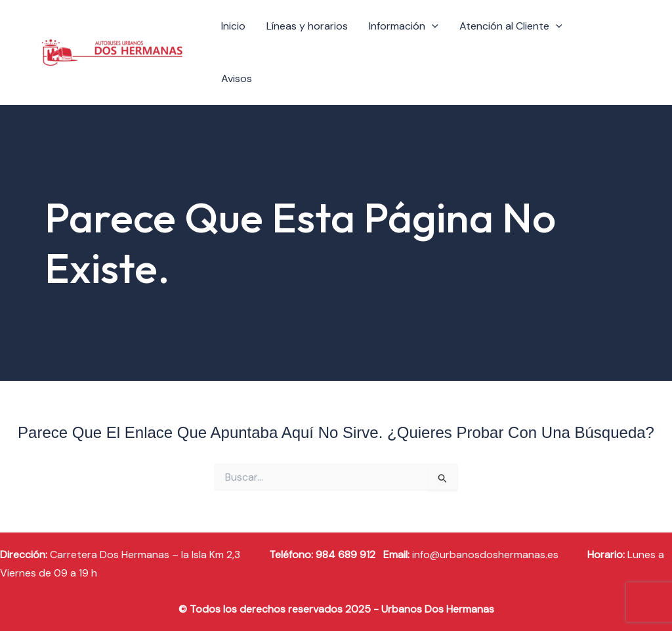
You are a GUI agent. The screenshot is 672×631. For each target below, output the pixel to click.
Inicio (233, 26)
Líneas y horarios (307, 26)
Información (404, 26)
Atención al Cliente (511, 26)
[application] (432, 26)
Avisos (237, 78)
